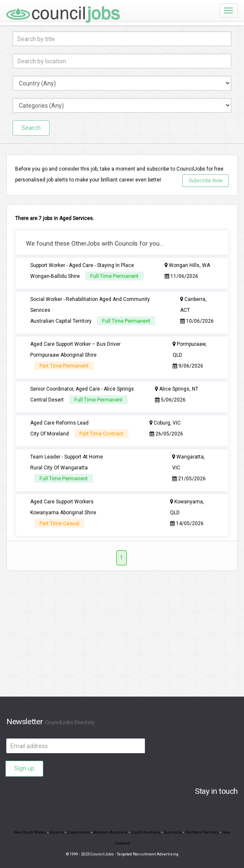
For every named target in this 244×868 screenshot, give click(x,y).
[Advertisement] (122, 638)
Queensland (79, 832)
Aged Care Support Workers (62, 502)
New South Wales (30, 832)
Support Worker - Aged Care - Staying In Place (82, 265)
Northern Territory (202, 832)
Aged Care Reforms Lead (59, 423)
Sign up (24, 768)
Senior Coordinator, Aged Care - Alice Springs (82, 389)
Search (31, 128)
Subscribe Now (206, 181)
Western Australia (110, 832)
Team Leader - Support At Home (67, 457)
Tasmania (173, 832)
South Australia (146, 832)
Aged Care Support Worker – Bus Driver (75, 344)
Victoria (57, 832)
